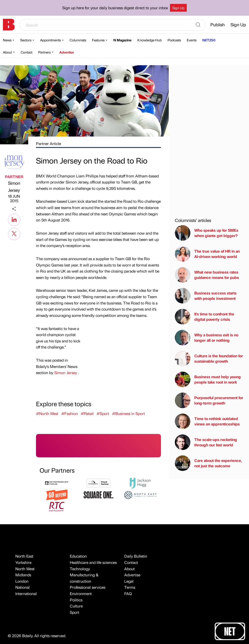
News (7, 40)
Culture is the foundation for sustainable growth (209, 359)
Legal (129, 581)
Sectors (26, 40)
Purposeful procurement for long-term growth (209, 400)
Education (78, 556)
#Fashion (70, 413)
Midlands (23, 575)
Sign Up (178, 8)
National (22, 587)
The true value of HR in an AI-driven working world (207, 254)
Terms (130, 587)
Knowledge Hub (150, 40)
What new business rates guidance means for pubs (207, 275)
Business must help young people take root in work (208, 379)
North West (25, 569)
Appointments (50, 40)
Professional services (88, 587)
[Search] (198, 25)
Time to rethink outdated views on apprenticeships (207, 421)
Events (192, 40)
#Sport (103, 413)
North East (24, 556)
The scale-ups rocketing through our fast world (206, 442)
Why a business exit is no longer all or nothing (207, 338)
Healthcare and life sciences (93, 562)
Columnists (78, 40)
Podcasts (174, 40)
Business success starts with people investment (206, 296)
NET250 (209, 40)
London (22, 581)
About (7, 52)
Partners (44, 52)
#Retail (87, 413)
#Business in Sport (129, 413)
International (26, 593)
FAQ (128, 593)
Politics (76, 600)
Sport (75, 612)
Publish (218, 24)
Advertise (67, 52)
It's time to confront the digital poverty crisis (205, 317)
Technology (80, 569)
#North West (47, 413)
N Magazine (122, 40)
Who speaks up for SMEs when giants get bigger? (207, 233)
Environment (81, 593)
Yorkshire (23, 562)
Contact (27, 52)
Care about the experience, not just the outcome (208, 463)
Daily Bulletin (136, 556)
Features (98, 40)
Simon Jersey (14, 186)
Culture (76, 606)
